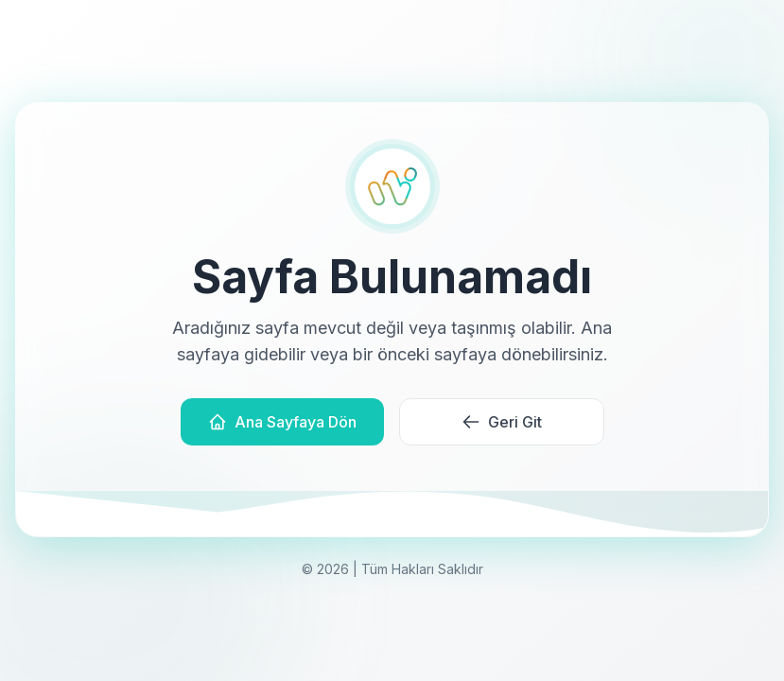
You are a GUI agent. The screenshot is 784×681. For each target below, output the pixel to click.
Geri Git (502, 422)
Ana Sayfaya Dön (282, 422)
